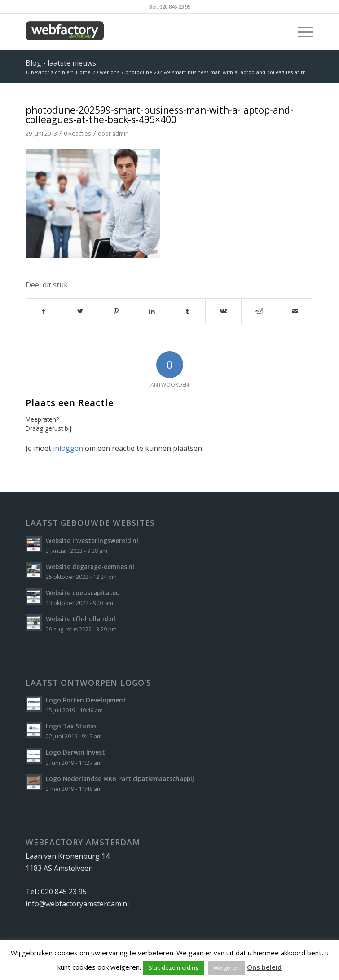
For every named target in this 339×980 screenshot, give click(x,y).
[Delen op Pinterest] (116, 311)
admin (121, 133)
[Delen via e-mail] (295, 311)
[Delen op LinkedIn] (152, 311)
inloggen (68, 448)
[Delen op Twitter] (80, 311)
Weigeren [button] (227, 967)
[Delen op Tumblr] (188, 311)
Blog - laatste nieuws (61, 63)
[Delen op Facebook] (44, 311)
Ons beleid (264, 967)
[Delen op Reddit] (259, 311)
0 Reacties (77, 133)
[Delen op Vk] (223, 311)
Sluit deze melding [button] (174, 967)
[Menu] (301, 32)
